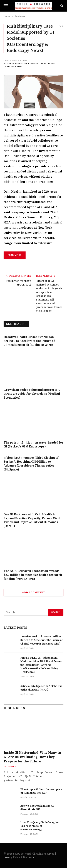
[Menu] (6, 6)
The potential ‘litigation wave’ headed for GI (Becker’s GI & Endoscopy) (33, 444)
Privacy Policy (12, 857)
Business (9, 63)
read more (15, 255)
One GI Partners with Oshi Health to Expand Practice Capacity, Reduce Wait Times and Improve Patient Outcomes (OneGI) (32, 520)
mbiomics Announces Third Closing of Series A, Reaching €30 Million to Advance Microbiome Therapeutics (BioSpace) (31, 463)
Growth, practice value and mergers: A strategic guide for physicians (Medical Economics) (32, 394)
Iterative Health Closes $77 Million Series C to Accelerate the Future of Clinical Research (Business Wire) (29, 341)
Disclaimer (29, 857)
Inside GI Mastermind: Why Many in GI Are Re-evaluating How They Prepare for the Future (32, 757)
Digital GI (21, 63)
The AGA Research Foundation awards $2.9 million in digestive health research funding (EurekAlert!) (33, 575)
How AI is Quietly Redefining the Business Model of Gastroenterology (39, 826)
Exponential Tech (39, 63)
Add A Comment (33, 593)
